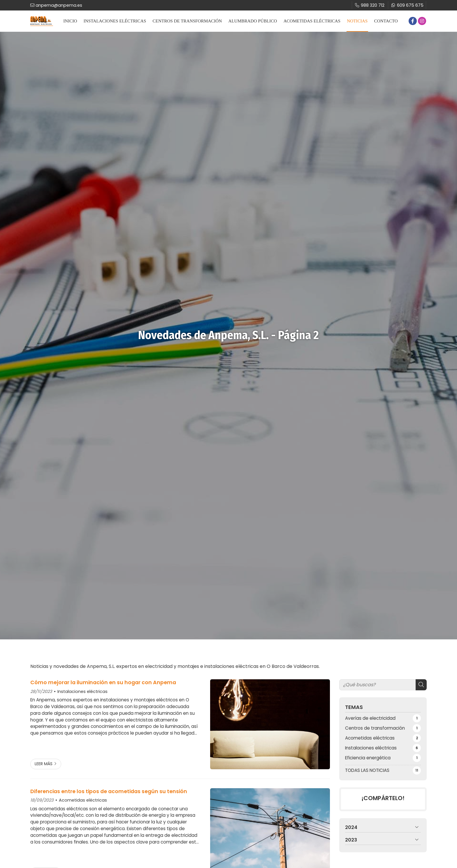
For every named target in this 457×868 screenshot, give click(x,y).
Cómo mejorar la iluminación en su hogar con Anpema (103, 682)
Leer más (44, 764)
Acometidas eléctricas (83, 800)
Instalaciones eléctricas (82, 691)
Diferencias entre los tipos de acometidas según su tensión (109, 791)
